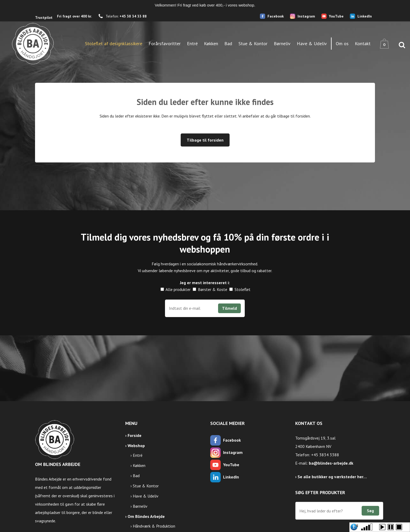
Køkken (139, 465)
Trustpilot (44, 17)
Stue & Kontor (146, 486)
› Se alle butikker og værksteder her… (331, 477)
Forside (135, 435)
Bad (136, 476)
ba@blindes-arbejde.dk (331, 463)
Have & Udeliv (146, 496)
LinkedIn (365, 16)
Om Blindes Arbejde (146, 516)
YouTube (336, 16)
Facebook (276, 16)
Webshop (136, 446)
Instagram (306, 16)
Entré (138, 455)
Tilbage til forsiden (205, 140)
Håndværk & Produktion (154, 526)
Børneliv (140, 506)
